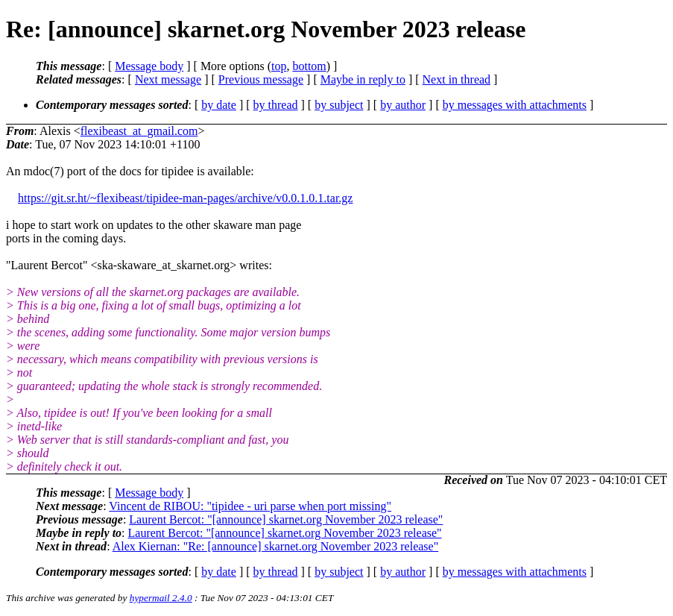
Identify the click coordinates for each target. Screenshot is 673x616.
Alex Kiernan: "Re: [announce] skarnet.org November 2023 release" (276, 546)
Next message (168, 79)
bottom (309, 66)
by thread (276, 105)
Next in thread (457, 79)
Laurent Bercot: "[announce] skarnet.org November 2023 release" (286, 519)
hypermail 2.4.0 (161, 598)
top (279, 66)
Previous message (261, 79)
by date (219, 105)
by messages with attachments (515, 105)
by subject (339, 105)
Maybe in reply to (363, 79)
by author (403, 105)
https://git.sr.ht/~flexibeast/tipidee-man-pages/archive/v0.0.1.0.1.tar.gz (185, 198)
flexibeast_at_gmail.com (139, 131)
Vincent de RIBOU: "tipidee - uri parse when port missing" (250, 506)
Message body (149, 66)
